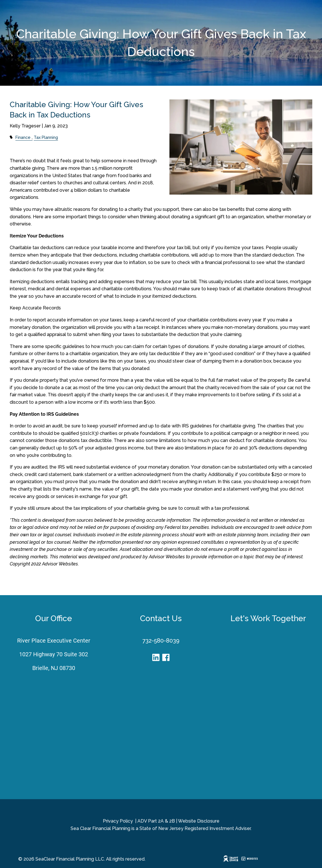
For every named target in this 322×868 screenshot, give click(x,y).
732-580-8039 (161, 641)
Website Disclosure (199, 821)
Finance (23, 137)
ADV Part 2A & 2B (156, 821)
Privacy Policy (118, 821)
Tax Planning (46, 137)
